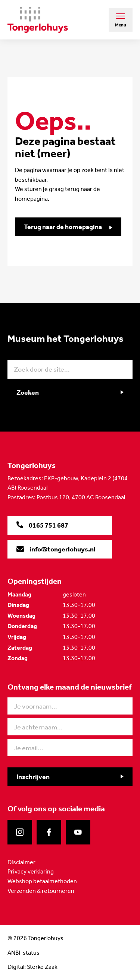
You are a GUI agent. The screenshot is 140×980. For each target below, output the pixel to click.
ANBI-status (24, 953)
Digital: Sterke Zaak (32, 967)
